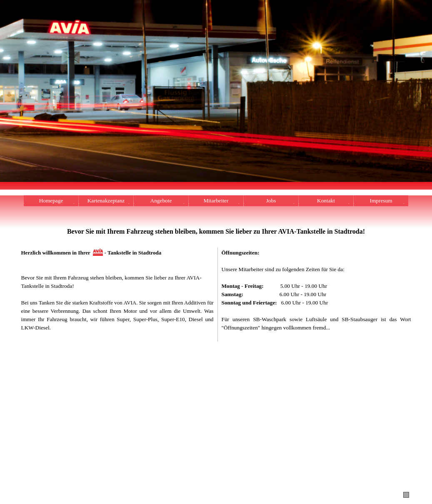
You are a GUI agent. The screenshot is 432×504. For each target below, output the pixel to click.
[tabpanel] (216, 236)
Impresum (381, 201)
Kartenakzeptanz (106, 201)
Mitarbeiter (216, 201)
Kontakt (326, 201)
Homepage (51, 201)
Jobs (271, 201)
